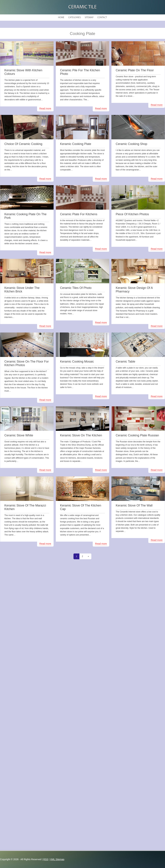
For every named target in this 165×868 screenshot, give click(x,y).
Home (61, 18)
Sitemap (89, 18)
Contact (102, 18)
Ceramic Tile (82, 7)
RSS (46, 859)
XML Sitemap (57, 859)
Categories (75, 18)
